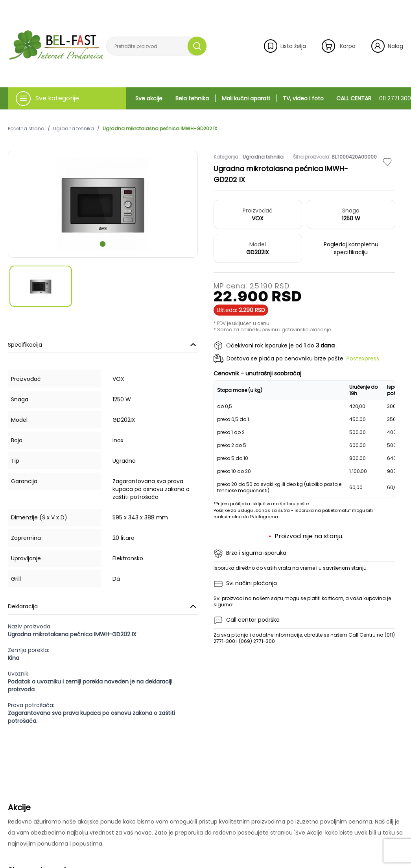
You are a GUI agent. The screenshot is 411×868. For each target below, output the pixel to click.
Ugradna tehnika (74, 129)
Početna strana (26, 129)
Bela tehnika (192, 98)
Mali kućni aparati (246, 98)
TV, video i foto (303, 98)
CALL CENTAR (374, 98)
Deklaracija (103, 606)
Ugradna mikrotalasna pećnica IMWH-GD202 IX (160, 129)
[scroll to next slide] (103, 244)
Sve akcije (149, 98)
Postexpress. (363, 358)
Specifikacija (103, 345)
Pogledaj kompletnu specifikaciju (351, 248)
